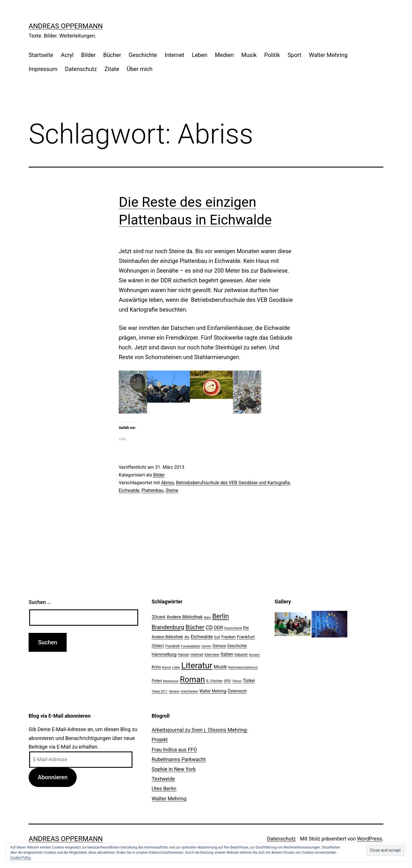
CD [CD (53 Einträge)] (209, 627)
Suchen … (40, 602)
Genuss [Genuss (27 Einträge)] (219, 646)
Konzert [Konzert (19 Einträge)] (254, 655)
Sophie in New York (174, 769)
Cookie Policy (21, 858)
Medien (224, 55)
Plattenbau (152, 490)
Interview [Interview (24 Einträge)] (212, 655)
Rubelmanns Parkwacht (179, 759)
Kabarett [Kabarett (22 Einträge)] (241, 655)
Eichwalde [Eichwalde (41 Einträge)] (202, 637)
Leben (199, 55)
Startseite (41, 55)
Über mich (140, 69)
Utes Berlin (164, 789)
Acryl (67, 55)
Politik (272, 55)
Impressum (43, 69)
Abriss (168, 483)
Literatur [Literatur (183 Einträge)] (197, 666)
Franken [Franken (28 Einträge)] (229, 637)
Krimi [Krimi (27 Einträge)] (156, 667)
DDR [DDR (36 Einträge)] (218, 628)
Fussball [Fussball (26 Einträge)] (173, 646)
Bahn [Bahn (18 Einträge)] (207, 618)
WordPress (370, 839)
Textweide (163, 779)
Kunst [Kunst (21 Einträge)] (167, 667)
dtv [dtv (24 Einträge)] (187, 637)
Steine (172, 490)
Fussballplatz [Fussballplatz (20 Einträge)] (191, 646)
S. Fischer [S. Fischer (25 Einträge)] (214, 681)
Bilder (89, 55)
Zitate (112, 69)
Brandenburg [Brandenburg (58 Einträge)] (168, 627)
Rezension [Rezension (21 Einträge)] (171, 681)
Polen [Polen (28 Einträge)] (157, 681)
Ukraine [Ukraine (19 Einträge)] (174, 691)
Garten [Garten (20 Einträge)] (206, 646)
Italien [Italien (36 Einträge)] (227, 654)
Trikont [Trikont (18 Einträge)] (237, 681)
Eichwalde (129, 490)
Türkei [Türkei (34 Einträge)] (249, 681)
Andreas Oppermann (66, 26)
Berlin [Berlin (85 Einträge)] (221, 616)
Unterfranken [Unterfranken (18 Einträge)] (189, 691)
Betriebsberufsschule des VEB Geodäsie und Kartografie (233, 483)
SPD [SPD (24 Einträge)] (227, 681)
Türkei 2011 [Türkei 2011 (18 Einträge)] (160, 691)
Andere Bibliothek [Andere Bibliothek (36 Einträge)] (185, 617)
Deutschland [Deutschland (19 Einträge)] (233, 628)
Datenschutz (81, 69)
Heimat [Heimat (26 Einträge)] (197, 654)
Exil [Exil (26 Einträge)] (217, 637)
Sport (294, 55)
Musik (249, 55)
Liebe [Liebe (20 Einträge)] (176, 667)
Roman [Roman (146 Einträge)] (192, 679)
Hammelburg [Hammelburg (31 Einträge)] (164, 654)
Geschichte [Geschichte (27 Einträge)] (237, 646)
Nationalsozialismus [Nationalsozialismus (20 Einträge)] (243, 667)
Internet (174, 55)
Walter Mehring (328, 55)
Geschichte (143, 55)
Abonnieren (53, 777)
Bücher (112, 55)
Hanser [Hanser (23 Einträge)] (183, 655)
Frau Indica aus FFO (174, 750)
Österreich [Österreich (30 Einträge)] (237, 691)
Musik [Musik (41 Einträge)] (220, 667)
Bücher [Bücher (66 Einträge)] (195, 627)
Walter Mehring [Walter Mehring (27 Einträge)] (213, 691)
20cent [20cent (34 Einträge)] (159, 617)
